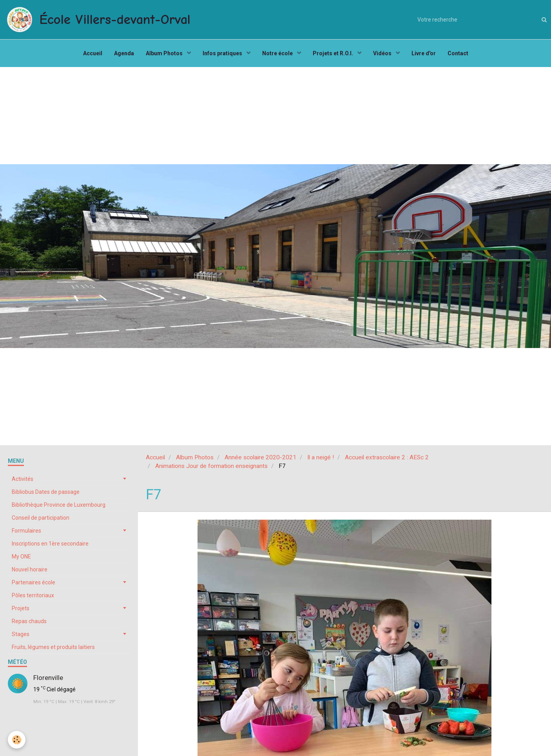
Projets (21, 608)
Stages (21, 634)
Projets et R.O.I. (333, 53)
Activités (23, 479)
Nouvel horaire (30, 569)
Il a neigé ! (321, 457)
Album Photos (165, 53)
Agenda (124, 53)
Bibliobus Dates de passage (46, 492)
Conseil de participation (41, 518)
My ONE (21, 557)
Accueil (93, 53)
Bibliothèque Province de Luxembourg (59, 505)
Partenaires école (34, 582)
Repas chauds (29, 621)
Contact (458, 53)
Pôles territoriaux (33, 595)
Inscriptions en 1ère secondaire (50, 544)
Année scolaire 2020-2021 (260, 457)
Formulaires (26, 531)
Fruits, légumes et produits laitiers (53, 647)
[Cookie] (17, 740)
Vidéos (383, 53)
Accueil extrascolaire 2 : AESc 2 (387, 457)
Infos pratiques (223, 53)
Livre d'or (424, 53)
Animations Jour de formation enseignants (211, 466)
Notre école (278, 53)
